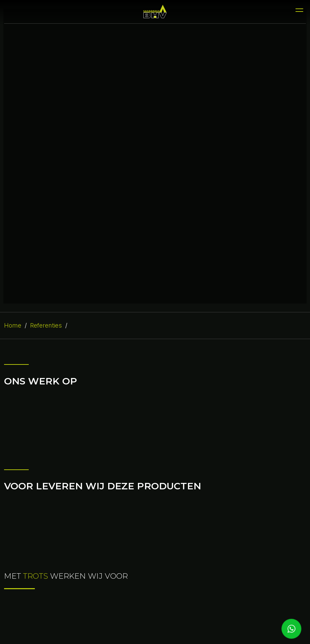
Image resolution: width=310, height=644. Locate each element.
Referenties (46, 325)
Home (13, 325)
